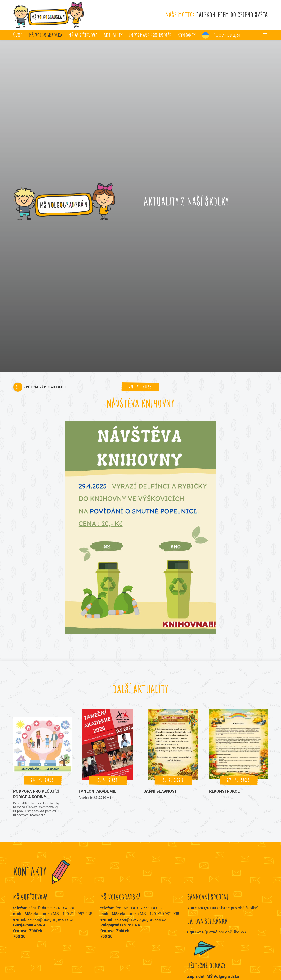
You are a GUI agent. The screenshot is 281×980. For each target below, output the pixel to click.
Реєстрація (221, 35)
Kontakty (187, 35)
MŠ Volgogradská (46, 35)
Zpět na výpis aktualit (46, 387)
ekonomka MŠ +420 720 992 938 (62, 914)
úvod (18, 35)
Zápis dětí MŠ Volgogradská (213, 976)
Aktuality (113, 35)
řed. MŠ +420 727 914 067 (139, 908)
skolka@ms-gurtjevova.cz (51, 919)
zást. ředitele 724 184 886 (52, 908)
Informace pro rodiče (150, 35)
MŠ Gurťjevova (83, 35)
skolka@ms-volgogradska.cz (140, 919)
